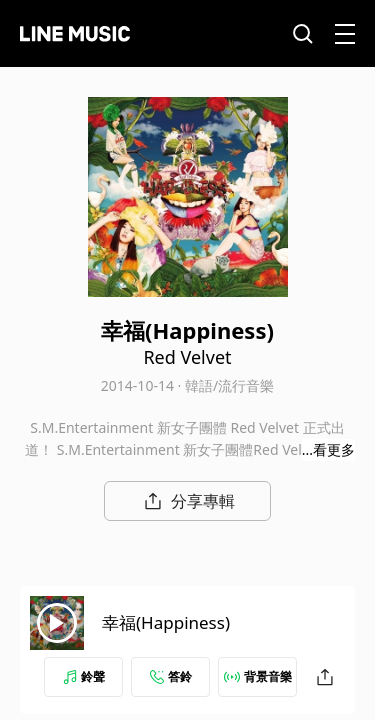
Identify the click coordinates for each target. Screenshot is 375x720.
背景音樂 (258, 676)
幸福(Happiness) (166, 622)
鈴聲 (84, 676)
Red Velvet (187, 357)
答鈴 (171, 676)
